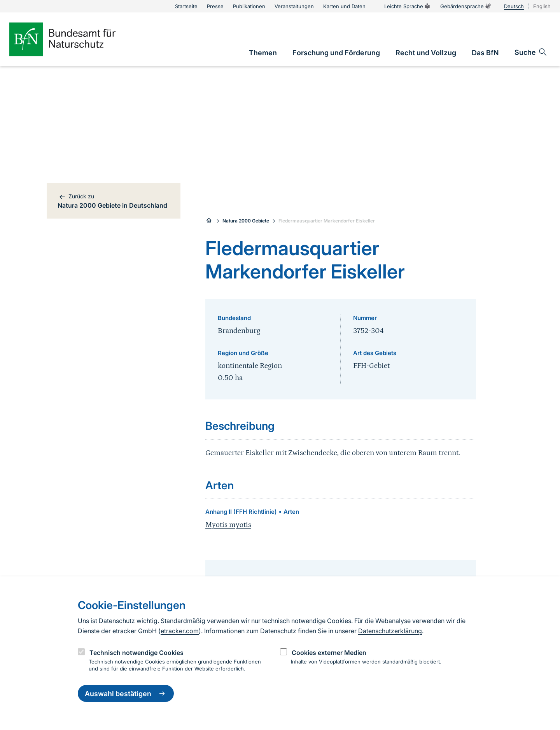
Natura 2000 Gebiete (246, 221)
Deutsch (514, 6)
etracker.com (180, 631)
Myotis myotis (228, 525)
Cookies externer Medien (329, 653)
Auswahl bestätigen (126, 693)
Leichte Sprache (408, 6)
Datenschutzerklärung (390, 631)
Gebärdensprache (466, 6)
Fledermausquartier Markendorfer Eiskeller (327, 221)
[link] (263, 53)
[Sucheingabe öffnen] (531, 52)
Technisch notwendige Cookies (136, 653)
